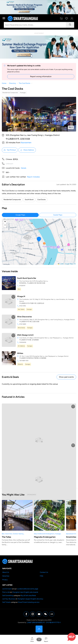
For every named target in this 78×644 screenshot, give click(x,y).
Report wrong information (41, 76)
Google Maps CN (70, 264)
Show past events (66, 377)
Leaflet (61, 264)
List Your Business (9, 599)
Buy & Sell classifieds (28, 596)
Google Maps (20, 215)
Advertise (6, 576)
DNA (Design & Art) (25, 335)
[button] (32, 640)
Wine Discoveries (24, 317)
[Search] (70, 25)
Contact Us (44, 572)
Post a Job (6, 592)
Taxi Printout (10, 150)
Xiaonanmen (26, 143)
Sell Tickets (6, 602)
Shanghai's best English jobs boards (25, 592)
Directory (13, 83)
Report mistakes (33, 177)
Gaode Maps (58, 215)
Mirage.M (21, 296)
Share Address (27, 150)
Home (4, 83)
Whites (20, 353)
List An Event (7, 589)
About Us (6, 572)
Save (39, 641)
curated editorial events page (28, 589)
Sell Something (8, 596)
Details (24, 168)
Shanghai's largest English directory (30, 599)
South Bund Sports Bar (27, 278)
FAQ (41, 576)
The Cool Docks (25, 83)
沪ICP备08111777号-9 (53, 622)
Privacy (5, 580)
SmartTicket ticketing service (29, 602)
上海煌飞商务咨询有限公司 (36, 622)
